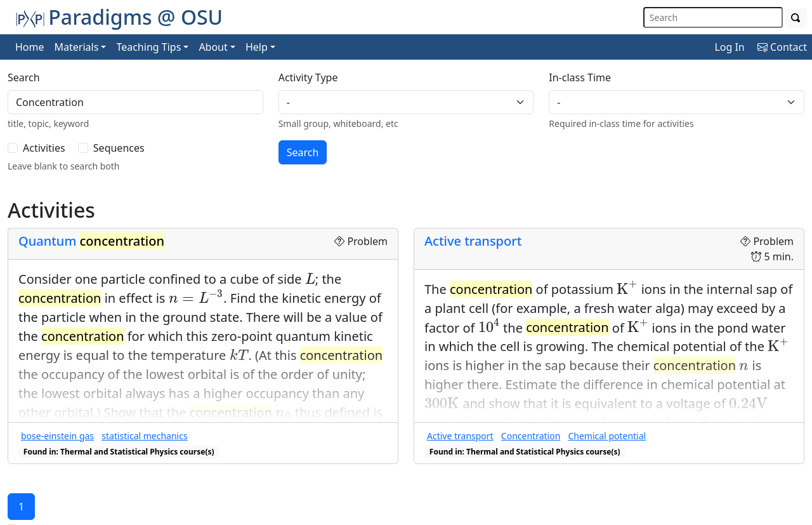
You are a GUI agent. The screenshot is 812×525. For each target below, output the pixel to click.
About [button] (213, 47)
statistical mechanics (144, 436)
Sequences (119, 148)
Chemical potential (607, 436)
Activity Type (308, 77)
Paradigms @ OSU (119, 17)
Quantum (91, 241)
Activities (44, 148)
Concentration (531, 436)
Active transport (473, 241)
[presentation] (310, 279)
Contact (782, 47)
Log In (729, 47)
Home (30, 47)
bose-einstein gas (57, 436)
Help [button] (257, 47)
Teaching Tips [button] (148, 47)
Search (24, 77)
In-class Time (580, 77)
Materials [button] (77, 47)
